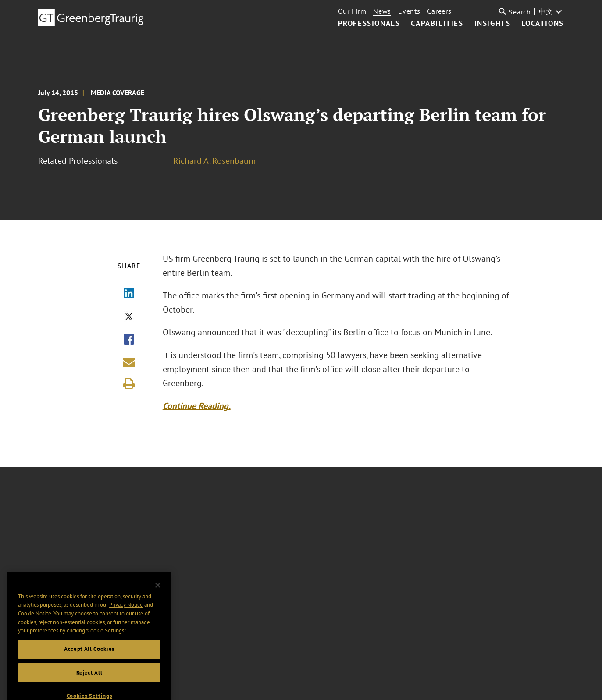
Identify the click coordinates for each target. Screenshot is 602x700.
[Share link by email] (129, 362)
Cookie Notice (35, 623)
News (382, 11)
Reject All (89, 682)
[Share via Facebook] (129, 340)
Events (409, 11)
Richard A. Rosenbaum (214, 161)
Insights (493, 24)
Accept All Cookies (89, 658)
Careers (439, 11)
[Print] (129, 384)
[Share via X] (129, 317)
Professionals (369, 24)
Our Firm (352, 11)
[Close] (158, 594)
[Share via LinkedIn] (129, 294)
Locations (542, 24)
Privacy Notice (126, 614)
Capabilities (437, 24)
